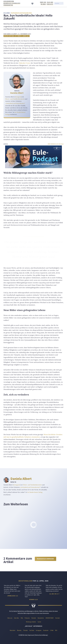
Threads (25, 630)
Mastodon (13, 630)
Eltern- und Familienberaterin (15, 99)
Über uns (43, 2)
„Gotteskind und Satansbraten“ (15, 103)
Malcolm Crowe (25, 63)
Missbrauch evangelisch (12, 3)
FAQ (22, 618)
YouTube (32, 630)
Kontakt (58, 618)
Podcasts (50, 4)
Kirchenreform (9, 1)
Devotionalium (25, 581)
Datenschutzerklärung (41, 635)
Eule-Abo (50, 2)
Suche (39, 622)
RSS (56, 630)
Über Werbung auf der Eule (56, 144)
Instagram (18, 97)
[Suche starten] (62, 3)
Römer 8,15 (33, 600)
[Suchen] (58, 3)
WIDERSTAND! (50, 618)
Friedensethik (8, 5)
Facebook (46, 630)
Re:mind (43, 4)
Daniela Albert (17, 93)
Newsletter (41, 618)
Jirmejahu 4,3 (13, 596)
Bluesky (19, 630)
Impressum (31, 635)
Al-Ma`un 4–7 (54, 594)
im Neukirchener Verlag (35, 492)
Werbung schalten (31, 622)
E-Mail (52, 630)
